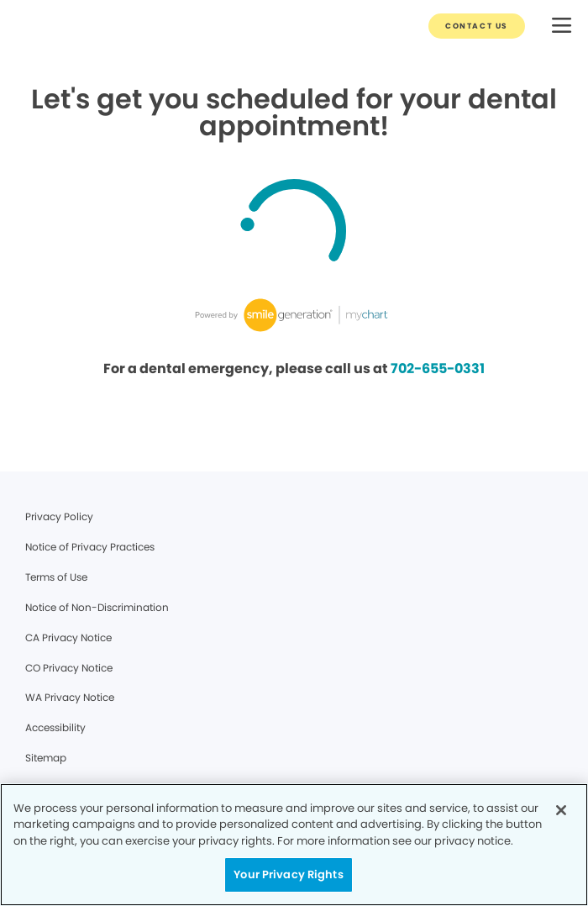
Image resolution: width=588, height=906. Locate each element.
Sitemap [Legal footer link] (46, 758)
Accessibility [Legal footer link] (55, 727)
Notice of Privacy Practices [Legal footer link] (90, 547)
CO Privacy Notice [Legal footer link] (69, 668)
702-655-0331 (438, 369)
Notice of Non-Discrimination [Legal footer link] (97, 607)
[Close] (561, 810)
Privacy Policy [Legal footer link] (59, 516)
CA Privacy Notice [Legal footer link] (68, 637)
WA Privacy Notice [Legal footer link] (70, 697)
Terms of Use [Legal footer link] (56, 577)
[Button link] (477, 26)
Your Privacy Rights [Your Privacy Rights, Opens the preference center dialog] (288, 874)
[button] (562, 26)
